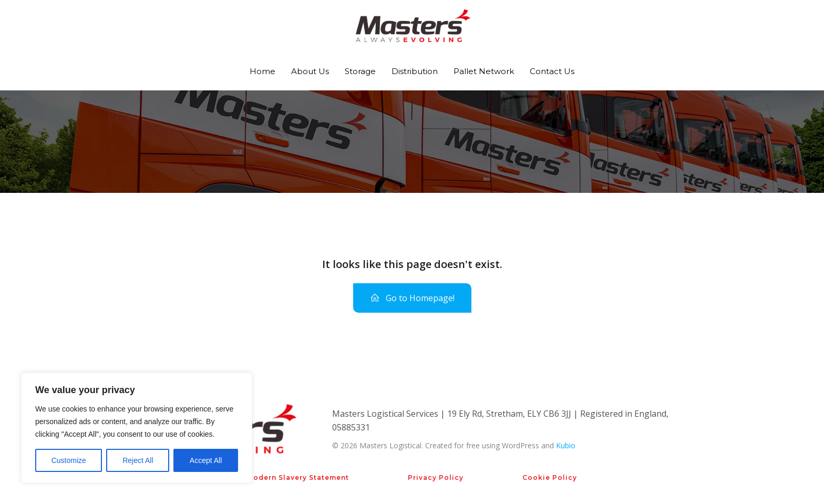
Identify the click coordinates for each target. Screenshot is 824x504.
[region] (137, 428)
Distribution (415, 71)
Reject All (138, 460)
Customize (69, 460)
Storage (360, 71)
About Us (310, 71)
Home (262, 71)
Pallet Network (484, 71)
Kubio (566, 445)
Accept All (206, 460)
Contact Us (552, 71)
